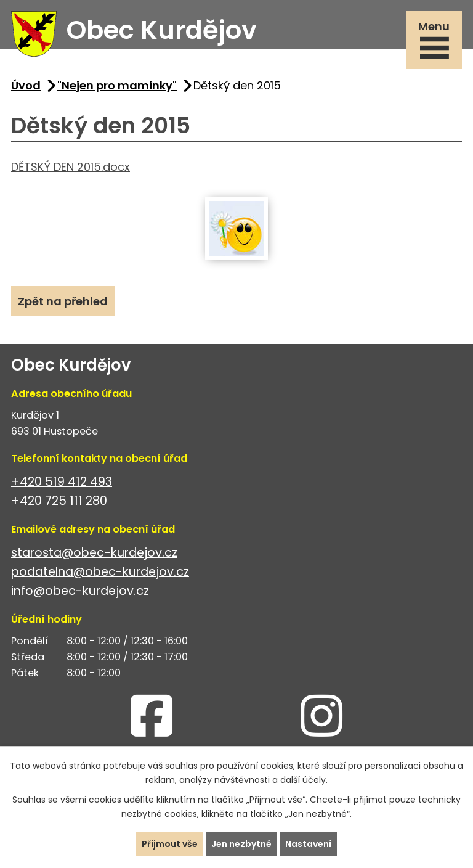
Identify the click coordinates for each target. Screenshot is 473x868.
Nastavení (308, 844)
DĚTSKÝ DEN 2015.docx (71, 167)
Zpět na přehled (63, 301)
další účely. (304, 780)
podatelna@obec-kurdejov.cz (100, 572)
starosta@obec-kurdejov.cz (94, 553)
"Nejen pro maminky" (117, 85)
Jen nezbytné (241, 844)
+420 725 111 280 (59, 501)
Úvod (26, 85)
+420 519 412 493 (62, 482)
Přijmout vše (170, 844)
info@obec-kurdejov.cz (80, 591)
